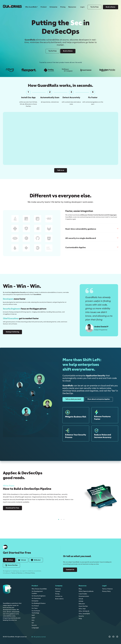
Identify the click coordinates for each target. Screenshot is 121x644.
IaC (33, 623)
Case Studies (83, 594)
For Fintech (35, 606)
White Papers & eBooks (86, 591)
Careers (58, 591)
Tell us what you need (73, 399)
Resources (72, 7)
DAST (33, 618)
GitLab (81, 599)
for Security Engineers (39, 596)
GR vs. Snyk (82, 609)
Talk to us (61, 169)
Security (81, 616)
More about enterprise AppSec (99, 399)
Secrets (34, 625)
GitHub (81, 601)
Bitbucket (82, 604)
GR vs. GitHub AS (84, 611)
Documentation (84, 596)
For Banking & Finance (39, 603)
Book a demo (59, 599)
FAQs (80, 619)
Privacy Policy (106, 591)
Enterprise (53, 7)
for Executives (36, 598)
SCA (33, 620)
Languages (35, 628)
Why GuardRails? (31, 7)
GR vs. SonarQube (84, 614)
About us (58, 589)
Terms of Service (107, 589)
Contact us (59, 596)
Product (44, 7)
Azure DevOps (83, 606)
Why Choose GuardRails (39, 589)
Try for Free (94, 7)
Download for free (12, 508)
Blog (80, 589)
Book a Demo (111, 7)
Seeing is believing (12, 332)
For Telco (35, 608)
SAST (33, 615)
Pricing (63, 7)
